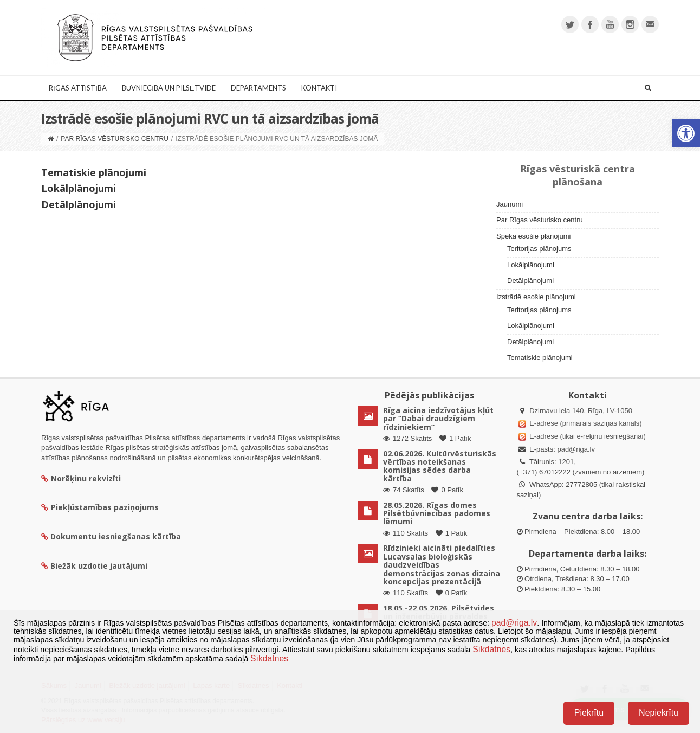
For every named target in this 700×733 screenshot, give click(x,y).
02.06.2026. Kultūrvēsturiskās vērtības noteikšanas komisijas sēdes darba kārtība (440, 466)
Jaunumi (510, 204)
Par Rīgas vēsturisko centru (114, 139)
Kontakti (319, 88)
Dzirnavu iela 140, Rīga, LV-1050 (581, 411)
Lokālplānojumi (79, 188)
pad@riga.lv (576, 449)
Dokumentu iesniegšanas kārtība (116, 536)
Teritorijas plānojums (539, 249)
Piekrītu (589, 713)
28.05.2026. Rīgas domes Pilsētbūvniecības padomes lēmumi (437, 513)
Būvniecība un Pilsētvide (169, 88)
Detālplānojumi (79, 204)
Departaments (258, 88)
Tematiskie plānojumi (94, 172)
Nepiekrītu (659, 713)
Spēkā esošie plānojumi (533, 236)
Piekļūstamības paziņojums (100, 507)
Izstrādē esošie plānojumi (536, 297)
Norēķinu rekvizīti (81, 478)
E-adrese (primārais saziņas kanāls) (585, 423)
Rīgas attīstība (78, 88)
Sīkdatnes (491, 649)
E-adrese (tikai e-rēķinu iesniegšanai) (587, 436)
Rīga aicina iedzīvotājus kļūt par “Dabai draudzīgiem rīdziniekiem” (438, 419)
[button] (686, 133)
